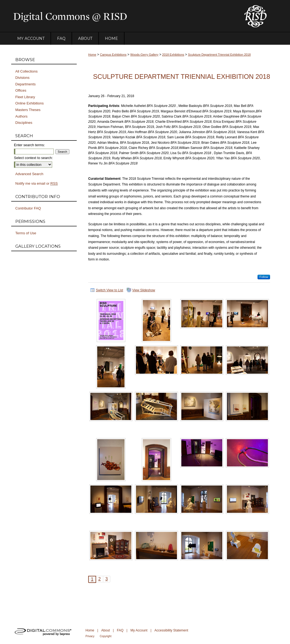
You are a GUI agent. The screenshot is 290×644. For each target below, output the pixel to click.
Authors (21, 116)
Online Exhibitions (29, 103)
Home (92, 55)
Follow (264, 277)
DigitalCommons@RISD (123, 16)
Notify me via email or (36, 184)
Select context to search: (33, 158)
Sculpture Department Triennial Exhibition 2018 (219, 55)
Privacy (90, 636)
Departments (25, 84)
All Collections (26, 71)
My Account (139, 630)
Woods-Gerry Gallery (144, 55)
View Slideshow (144, 290)
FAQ (120, 630)
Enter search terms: (29, 145)
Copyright (106, 636)
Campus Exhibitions (113, 55)
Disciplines (24, 123)
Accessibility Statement (171, 630)
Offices (21, 90)
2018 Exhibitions (173, 55)
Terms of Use (26, 233)
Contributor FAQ (28, 208)
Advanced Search (29, 174)
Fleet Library (25, 97)
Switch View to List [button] (110, 290)
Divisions (22, 78)
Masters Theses (28, 110)
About (106, 630)
